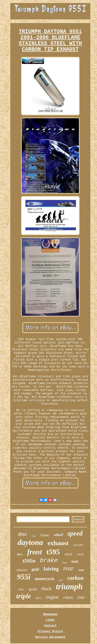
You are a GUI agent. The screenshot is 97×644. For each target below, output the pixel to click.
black (46, 589)
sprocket (78, 545)
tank (65, 563)
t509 (81, 598)
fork (61, 580)
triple (24, 596)
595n (21, 589)
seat (75, 561)
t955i (39, 598)
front (35, 552)
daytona (30, 542)
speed (75, 533)
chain (68, 597)
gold (35, 569)
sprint (33, 589)
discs (20, 554)
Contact (50, 626)
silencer (22, 570)
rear (69, 568)
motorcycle (44, 579)
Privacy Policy (50, 631)
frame (45, 535)
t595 (53, 552)
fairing (51, 569)
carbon (75, 578)
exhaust (58, 543)
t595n (29, 561)
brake (49, 560)
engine (52, 597)
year (81, 570)
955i (24, 577)
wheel (58, 535)
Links (50, 620)
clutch (68, 554)
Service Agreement (50, 637)
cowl (80, 554)
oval (34, 536)
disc (23, 534)
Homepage (50, 614)
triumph (69, 587)
